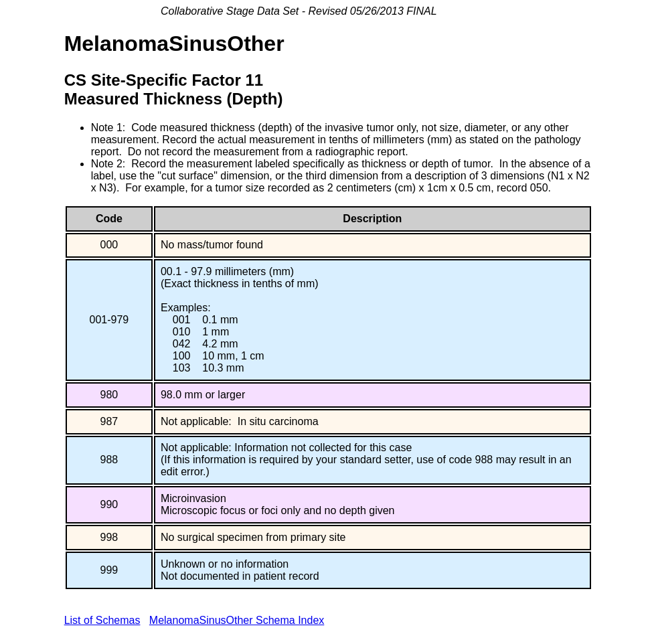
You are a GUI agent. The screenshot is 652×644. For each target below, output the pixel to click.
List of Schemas (102, 620)
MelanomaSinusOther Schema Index (237, 620)
